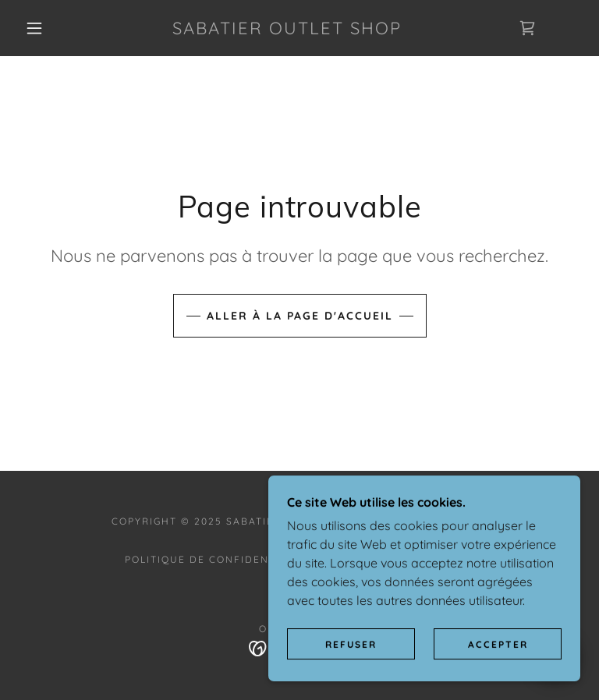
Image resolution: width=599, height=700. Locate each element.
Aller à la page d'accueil (300, 316)
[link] (287, 30)
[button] (34, 28)
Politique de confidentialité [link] (218, 559)
